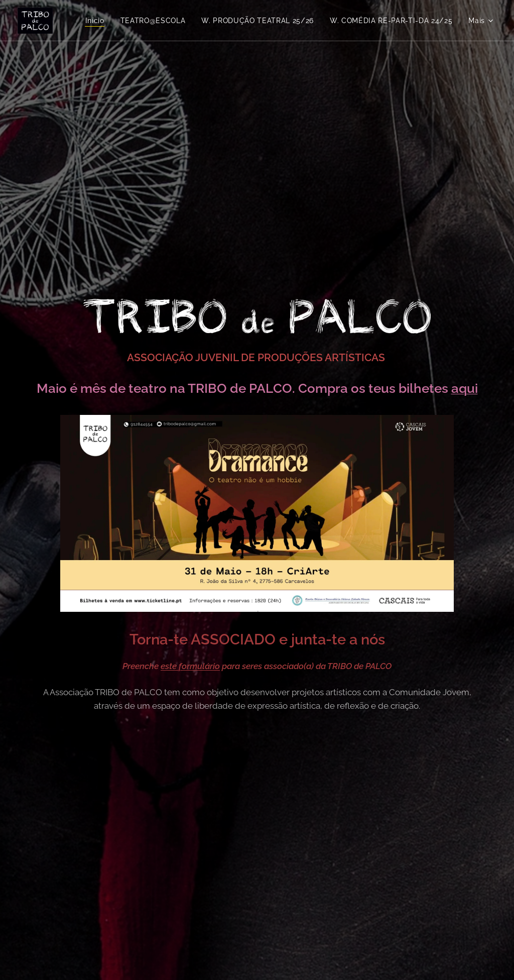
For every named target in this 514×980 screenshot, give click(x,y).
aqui (465, 388)
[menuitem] (235, 21)
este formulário (190, 666)
